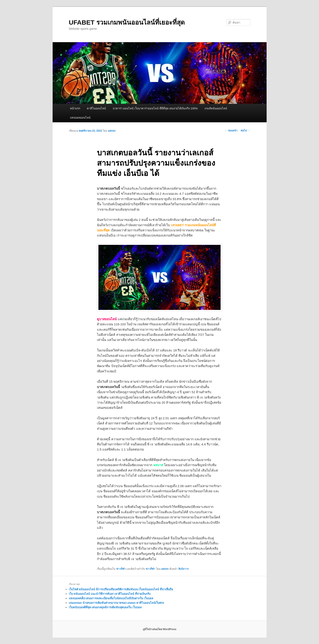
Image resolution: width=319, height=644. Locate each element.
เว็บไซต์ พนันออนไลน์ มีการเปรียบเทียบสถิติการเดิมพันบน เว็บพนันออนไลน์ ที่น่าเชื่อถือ (121, 589)
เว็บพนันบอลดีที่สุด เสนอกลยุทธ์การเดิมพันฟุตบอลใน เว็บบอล (105, 607)
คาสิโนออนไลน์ (96, 108)
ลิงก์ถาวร (183, 569)
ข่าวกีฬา (121, 569)
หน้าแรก (75, 108)
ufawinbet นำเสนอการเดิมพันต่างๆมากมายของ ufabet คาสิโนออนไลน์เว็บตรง (116, 603)
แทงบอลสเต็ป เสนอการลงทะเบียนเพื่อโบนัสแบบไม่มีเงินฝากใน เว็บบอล (111, 598)
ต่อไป (245, 131)
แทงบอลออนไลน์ (80, 118)
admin (112, 131)
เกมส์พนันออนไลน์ (216, 108)
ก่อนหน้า (231, 131)
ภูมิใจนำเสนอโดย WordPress (159, 629)
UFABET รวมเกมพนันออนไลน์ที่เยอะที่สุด (127, 22)
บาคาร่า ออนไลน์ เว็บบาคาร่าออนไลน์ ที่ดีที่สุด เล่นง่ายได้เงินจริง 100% (155, 108)
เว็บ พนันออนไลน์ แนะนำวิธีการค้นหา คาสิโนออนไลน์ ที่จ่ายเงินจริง (110, 594)
